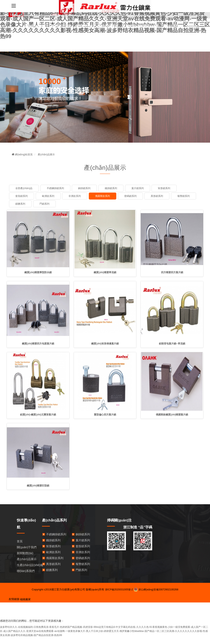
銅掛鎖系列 (87, 188)
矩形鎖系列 (170, 188)
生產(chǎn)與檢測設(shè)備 (140, 26)
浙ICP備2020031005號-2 (118, 590)
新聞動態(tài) (84, 26)
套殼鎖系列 (22, 196)
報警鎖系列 (22, 204)
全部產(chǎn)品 (25, 188)
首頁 (20, 542)
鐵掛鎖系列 (115, 188)
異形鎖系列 (163, 196)
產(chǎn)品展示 (108, 26)
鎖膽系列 (48, 204)
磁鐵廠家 (25, 600)
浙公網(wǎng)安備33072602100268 (157, 590)
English (192, 26)
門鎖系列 (73, 204)
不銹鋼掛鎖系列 (57, 188)
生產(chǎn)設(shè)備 (30, 566)
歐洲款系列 (50, 196)
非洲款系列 (77, 196)
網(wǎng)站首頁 (35, 26)
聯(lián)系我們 (172, 26)
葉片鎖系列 (143, 188)
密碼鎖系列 (135, 196)
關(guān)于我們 (61, 26)
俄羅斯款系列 (106, 196)
